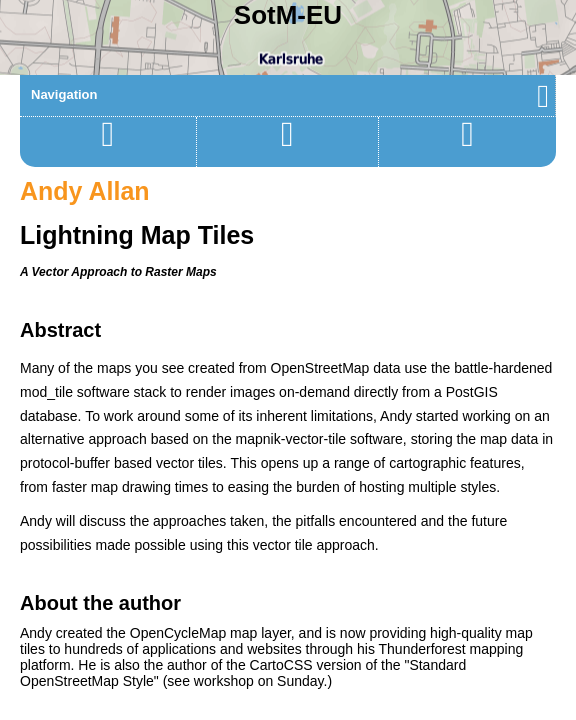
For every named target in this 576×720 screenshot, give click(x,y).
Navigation (290, 94)
